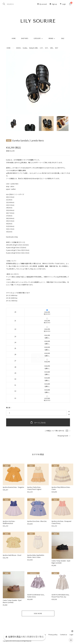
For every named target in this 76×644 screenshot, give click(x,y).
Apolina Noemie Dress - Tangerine (13, 487)
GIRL (52, 48)
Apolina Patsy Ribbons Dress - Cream (61, 488)
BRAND (52, 38)
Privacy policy (53, 634)
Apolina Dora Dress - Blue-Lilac (37, 521)
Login (64, 4)
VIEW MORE (38, 613)
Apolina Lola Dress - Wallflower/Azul (9, 522)
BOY (57, 48)
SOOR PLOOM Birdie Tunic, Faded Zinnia (36, 596)
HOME (14, 38)
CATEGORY (38, 38)
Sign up (54, 4)
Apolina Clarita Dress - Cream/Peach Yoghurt (34, 488)
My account (43, 4)
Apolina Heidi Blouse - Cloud (12, 555)
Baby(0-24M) (33, 48)
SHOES (18, 48)
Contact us (63, 634)
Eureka (25, 48)
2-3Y (41, 48)
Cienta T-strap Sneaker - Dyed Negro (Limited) (61, 562)
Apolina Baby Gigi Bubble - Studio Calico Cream (36, 556)
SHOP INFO (25, 38)
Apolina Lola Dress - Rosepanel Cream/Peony (61, 522)
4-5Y (46, 48)
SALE (63, 38)
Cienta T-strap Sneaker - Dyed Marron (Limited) (12, 601)
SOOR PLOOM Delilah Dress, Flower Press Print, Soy (60, 596)
